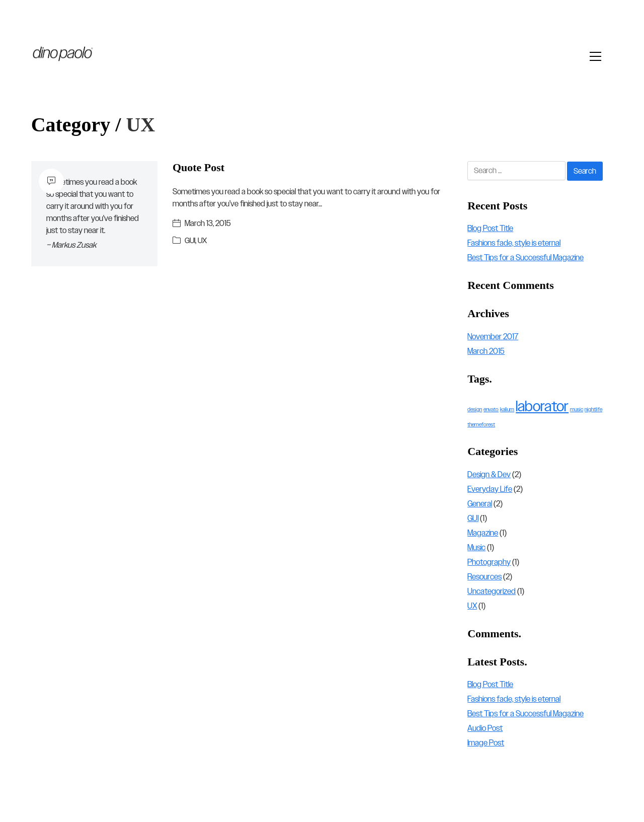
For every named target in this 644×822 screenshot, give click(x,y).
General (480, 504)
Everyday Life (490, 489)
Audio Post (485, 729)
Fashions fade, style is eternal (514, 243)
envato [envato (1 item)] (491, 410)
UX (203, 240)
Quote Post (198, 167)
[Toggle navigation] (598, 56)
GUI (190, 240)
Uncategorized (492, 591)
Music (476, 547)
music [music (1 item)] (577, 410)
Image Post (486, 743)
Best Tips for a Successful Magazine (526, 257)
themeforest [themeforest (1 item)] (481, 425)
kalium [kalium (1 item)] (507, 410)
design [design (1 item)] (475, 410)
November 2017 (493, 337)
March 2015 (486, 351)
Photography (489, 562)
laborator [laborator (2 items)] (542, 407)
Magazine (483, 533)
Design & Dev (489, 474)
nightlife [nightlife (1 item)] (593, 410)
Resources (485, 577)
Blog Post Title (490, 228)
